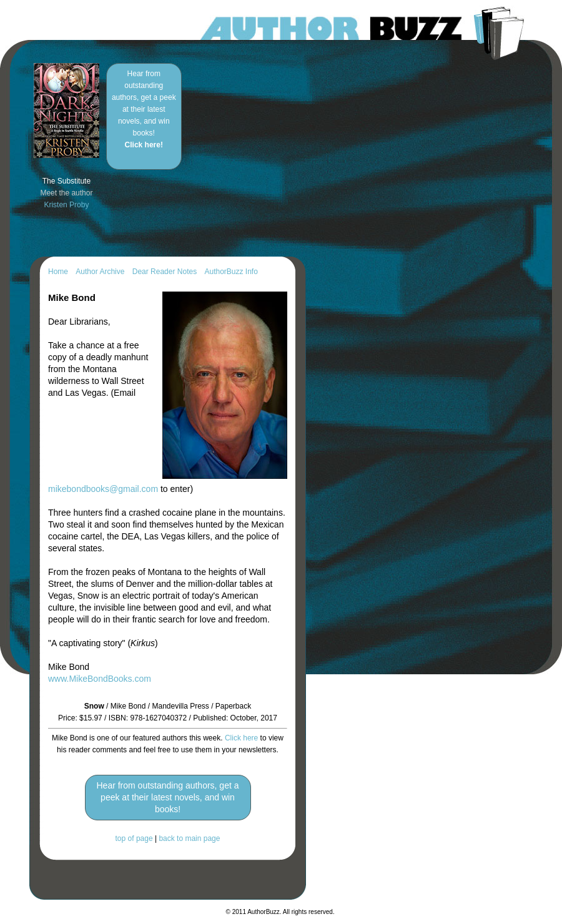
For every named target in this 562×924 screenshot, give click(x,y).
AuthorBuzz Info (231, 272)
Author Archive (100, 272)
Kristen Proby (66, 205)
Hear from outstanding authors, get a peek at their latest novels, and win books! (144, 109)
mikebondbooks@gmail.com (103, 489)
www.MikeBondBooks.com (100, 679)
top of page (134, 838)
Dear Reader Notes (165, 272)
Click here (241, 738)
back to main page (189, 838)
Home (58, 272)
